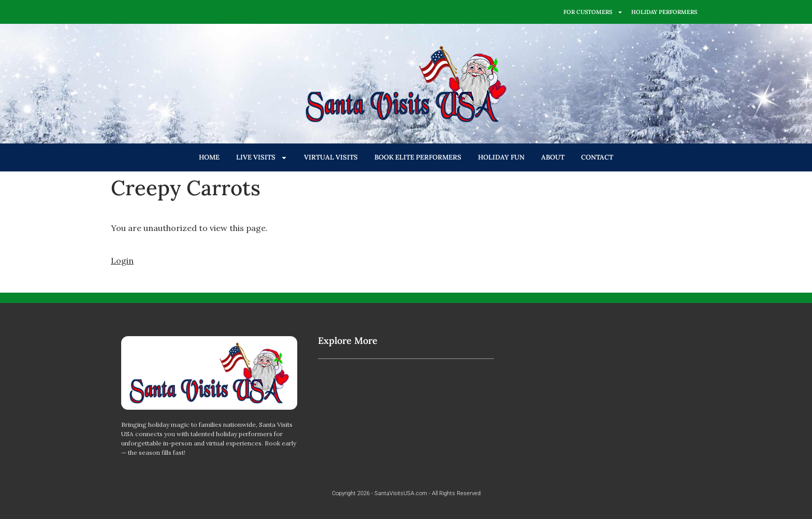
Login (122, 261)
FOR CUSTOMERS (593, 12)
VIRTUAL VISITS (331, 157)
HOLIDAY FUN (501, 157)
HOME (209, 157)
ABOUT (553, 157)
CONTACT (597, 157)
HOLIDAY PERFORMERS (664, 12)
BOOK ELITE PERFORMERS (418, 157)
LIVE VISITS (262, 158)
